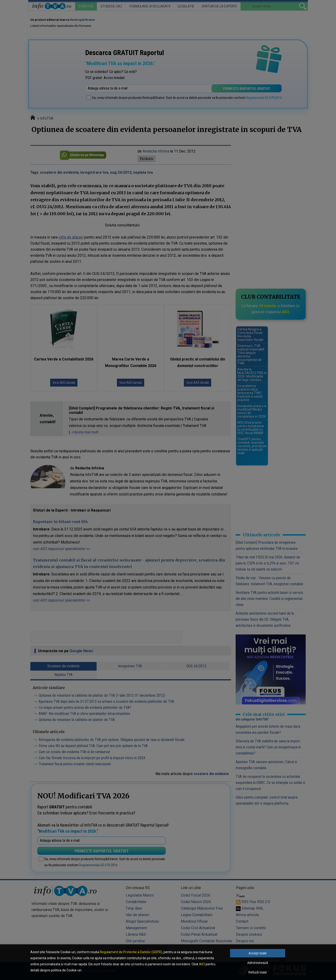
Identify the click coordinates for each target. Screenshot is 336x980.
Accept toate (258, 953)
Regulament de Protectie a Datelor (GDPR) (131, 952)
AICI (202, 964)
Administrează (258, 963)
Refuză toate (257, 972)
